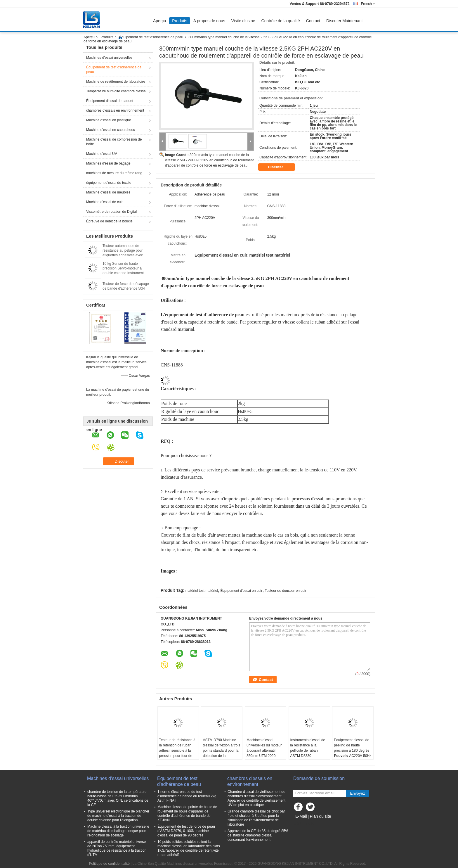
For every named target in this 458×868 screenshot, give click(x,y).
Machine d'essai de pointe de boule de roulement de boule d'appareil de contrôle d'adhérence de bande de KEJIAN (187, 813)
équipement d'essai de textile (109, 183)
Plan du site (320, 816)
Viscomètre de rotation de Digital (111, 212)
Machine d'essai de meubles (108, 192)
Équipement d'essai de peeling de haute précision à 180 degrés (352, 745)
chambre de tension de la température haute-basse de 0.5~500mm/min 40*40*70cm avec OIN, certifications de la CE (118, 798)
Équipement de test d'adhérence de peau (151, 37)
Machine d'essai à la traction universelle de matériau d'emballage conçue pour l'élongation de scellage (118, 831)
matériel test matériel (202, 591)
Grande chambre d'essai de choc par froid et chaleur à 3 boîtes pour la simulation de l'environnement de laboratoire (256, 818)
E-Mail (301, 816)
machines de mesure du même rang (114, 173)
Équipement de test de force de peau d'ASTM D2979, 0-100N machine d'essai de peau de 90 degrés (186, 831)
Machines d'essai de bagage (108, 163)
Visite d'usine (243, 21)
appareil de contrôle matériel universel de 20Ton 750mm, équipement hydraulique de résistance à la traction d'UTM (117, 848)
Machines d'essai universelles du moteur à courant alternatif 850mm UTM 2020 (264, 748)
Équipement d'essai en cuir (241, 591)
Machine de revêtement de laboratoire (116, 82)
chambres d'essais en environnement (115, 110)
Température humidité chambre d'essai (116, 91)
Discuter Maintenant (345, 21)
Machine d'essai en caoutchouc (111, 130)
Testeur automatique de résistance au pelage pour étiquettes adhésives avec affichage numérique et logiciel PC (126, 255)
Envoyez (357, 793)
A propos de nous (209, 21)
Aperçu (159, 21)
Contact (313, 21)
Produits (179, 21)
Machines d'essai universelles (109, 58)
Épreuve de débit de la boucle (109, 221)
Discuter (280, 167)
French (368, 4)
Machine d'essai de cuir (104, 202)
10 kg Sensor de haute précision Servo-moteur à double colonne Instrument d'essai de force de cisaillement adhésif (127, 273)
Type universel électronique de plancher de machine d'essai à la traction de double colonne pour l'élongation (118, 816)
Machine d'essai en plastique (109, 120)
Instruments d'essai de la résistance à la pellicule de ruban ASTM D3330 (308, 748)
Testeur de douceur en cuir (286, 591)
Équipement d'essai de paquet (110, 101)
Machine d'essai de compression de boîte (114, 142)
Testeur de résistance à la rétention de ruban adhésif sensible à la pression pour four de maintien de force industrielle (177, 753)
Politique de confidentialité (109, 864)
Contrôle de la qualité (281, 21)
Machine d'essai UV (102, 154)
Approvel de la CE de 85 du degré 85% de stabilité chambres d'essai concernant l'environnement (258, 835)
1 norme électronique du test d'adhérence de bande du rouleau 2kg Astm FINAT (187, 796)
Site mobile (304, 824)
